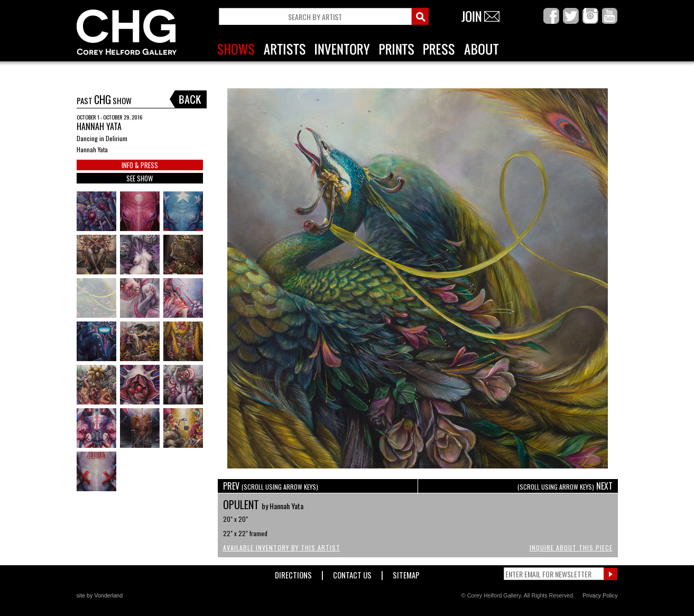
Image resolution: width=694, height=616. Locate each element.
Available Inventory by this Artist (282, 548)
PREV (271, 486)
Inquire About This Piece (571, 548)
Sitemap (406, 573)
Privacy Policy (600, 595)
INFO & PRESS (140, 165)
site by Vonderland (100, 595)
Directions (293, 573)
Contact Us (352, 573)
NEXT (565, 486)
